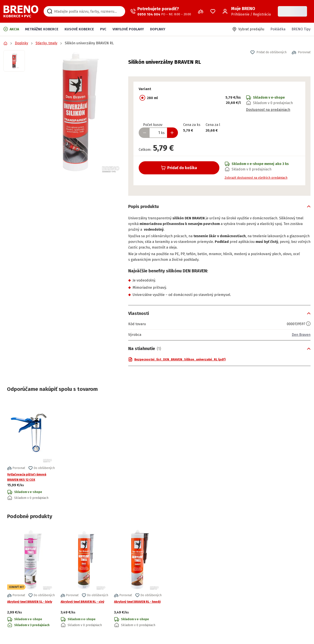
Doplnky (158, 29)
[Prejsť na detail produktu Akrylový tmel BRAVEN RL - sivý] (84, 578)
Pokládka (278, 29)
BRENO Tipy (301, 29)
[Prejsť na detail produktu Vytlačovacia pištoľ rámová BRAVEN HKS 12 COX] (31, 451)
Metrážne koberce (42, 29)
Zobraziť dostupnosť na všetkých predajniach (256, 178)
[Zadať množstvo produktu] (158, 133)
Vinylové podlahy (128, 29)
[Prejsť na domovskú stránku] (21, 11)
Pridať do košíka (179, 168)
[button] (77, 112)
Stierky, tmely (46, 43)
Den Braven (301, 335)
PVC (103, 29)
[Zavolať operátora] (161, 11)
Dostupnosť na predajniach (268, 110)
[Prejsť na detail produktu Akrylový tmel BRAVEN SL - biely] (31, 578)
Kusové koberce (79, 29)
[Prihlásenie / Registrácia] (247, 11)
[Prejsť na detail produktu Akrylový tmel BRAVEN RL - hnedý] (138, 578)
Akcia (11, 29)
